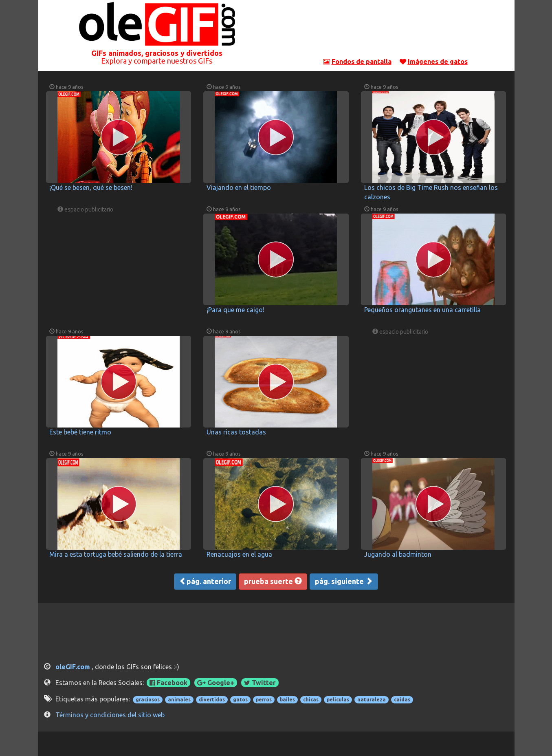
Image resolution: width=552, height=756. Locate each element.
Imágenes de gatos (438, 62)
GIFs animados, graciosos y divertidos (157, 53)
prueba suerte (273, 581)
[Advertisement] (395, 31)
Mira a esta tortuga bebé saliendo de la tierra (116, 554)
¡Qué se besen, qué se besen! (91, 187)
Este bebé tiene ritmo (80, 432)
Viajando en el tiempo (239, 187)
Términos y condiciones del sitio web (110, 715)
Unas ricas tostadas (236, 432)
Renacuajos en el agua (239, 554)
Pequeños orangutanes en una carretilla (422, 310)
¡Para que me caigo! (235, 310)
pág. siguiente (344, 581)
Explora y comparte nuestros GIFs (157, 61)
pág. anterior (205, 581)
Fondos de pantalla (362, 62)
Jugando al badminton (398, 554)
